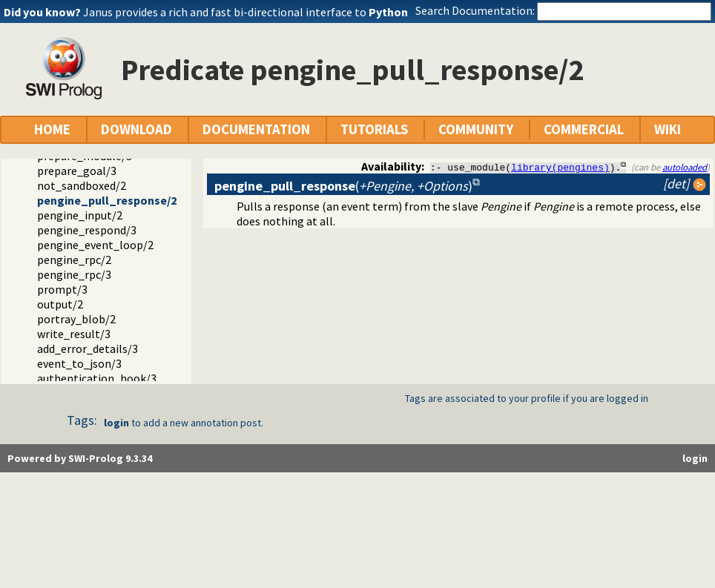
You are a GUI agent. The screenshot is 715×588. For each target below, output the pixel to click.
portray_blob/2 (76, 319)
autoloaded (685, 167)
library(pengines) (560, 167)
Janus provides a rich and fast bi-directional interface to (246, 12)
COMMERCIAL (584, 129)
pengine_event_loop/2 (95, 245)
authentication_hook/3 (97, 378)
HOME (52, 129)
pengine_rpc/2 (74, 260)
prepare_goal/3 (77, 171)
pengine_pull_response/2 (107, 200)
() (343, 186)
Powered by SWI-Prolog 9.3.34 (80, 458)
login (116, 423)
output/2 (60, 304)
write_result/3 (74, 334)
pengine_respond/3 (87, 230)
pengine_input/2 (80, 215)
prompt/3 (62, 289)
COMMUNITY (476, 129)
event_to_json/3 (79, 363)
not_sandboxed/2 (82, 185)
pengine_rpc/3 (74, 274)
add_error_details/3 (88, 348)
